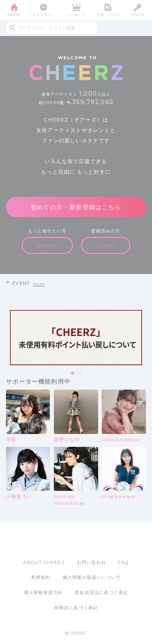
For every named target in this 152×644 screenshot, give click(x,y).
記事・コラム (108, 15)
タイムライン (44, 15)
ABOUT (47, 245)
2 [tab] (80, 374)
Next (144, 338)
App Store (54, 541)
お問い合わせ (92, 562)
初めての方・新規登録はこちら (76, 207)
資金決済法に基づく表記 (101, 592)
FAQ (123, 562)
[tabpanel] (76, 338)
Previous (8, 338)
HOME (14, 15)
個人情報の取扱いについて (92, 577)
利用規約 (41, 577)
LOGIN (138, 15)
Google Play (97, 541)
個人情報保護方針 (43, 592)
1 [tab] (73, 374)
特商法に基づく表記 (76, 608)
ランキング (76, 15)
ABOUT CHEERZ (44, 562)
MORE (39, 284)
